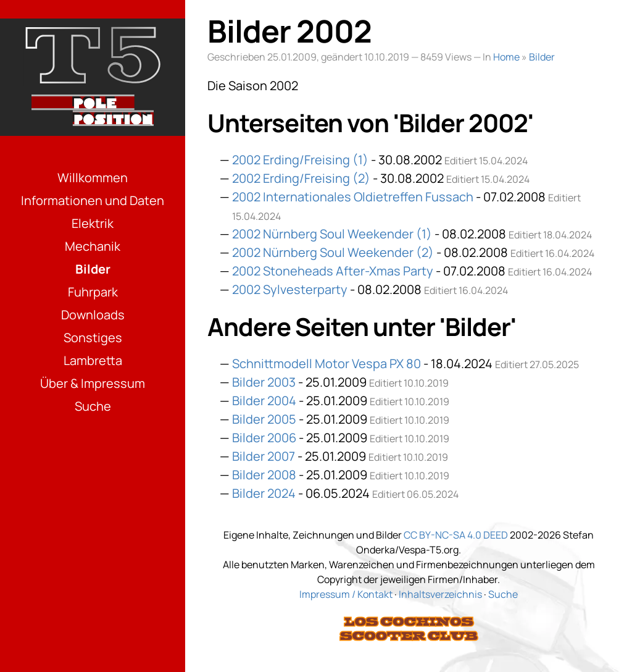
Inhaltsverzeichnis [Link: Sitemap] (440, 594)
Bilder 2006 (264, 438)
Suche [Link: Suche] (503, 594)
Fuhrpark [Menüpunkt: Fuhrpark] (93, 292)
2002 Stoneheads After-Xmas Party (333, 271)
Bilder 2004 (264, 401)
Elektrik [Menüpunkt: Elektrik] (93, 223)
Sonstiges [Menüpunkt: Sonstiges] (93, 338)
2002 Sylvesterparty (290, 289)
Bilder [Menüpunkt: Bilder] (93, 269)
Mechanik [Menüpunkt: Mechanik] (93, 246)
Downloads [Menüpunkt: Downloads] (93, 315)
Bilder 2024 (264, 493)
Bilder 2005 (264, 419)
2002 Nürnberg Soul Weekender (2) (333, 252)
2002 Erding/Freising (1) (300, 160)
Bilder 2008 (264, 475)
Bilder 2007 (264, 456)
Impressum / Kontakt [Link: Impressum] (346, 594)
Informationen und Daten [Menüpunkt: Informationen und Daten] (93, 200)
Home (506, 57)
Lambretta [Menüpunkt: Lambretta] (93, 360)
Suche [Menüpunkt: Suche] (93, 406)
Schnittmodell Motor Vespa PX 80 (326, 363)
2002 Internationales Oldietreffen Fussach (353, 197)
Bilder (542, 57)
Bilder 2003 (264, 382)
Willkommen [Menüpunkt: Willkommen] (93, 178)
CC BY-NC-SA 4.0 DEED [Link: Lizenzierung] (456, 535)
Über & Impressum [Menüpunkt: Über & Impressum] (93, 383)
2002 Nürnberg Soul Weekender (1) (332, 234)
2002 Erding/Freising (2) (301, 178)
